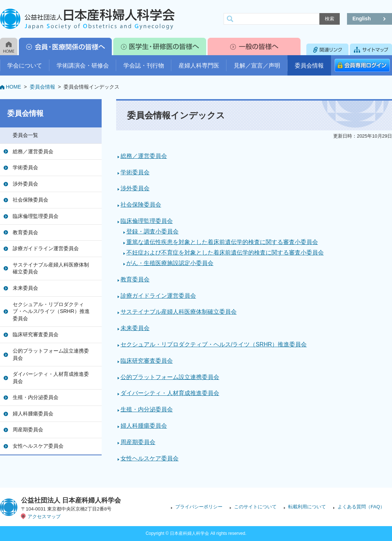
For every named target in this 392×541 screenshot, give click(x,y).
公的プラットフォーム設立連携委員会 (51, 354)
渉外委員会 (25, 184)
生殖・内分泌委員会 (36, 397)
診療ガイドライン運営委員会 (46, 248)
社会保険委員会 (30, 200)
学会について (25, 66)
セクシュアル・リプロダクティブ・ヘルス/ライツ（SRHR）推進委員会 (51, 311)
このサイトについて (255, 507)
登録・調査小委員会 (152, 231)
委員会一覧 (25, 135)
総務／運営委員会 (33, 151)
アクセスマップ (44, 516)
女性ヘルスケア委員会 (38, 446)
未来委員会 (25, 288)
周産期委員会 (28, 430)
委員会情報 (309, 66)
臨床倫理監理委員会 (36, 216)
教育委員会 (25, 232)
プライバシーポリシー (199, 507)
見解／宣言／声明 (257, 66)
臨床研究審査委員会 (36, 334)
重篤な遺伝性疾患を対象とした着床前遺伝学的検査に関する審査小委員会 (222, 242)
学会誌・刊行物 (144, 66)
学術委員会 (25, 167)
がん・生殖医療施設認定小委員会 (170, 263)
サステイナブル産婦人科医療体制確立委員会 (51, 268)
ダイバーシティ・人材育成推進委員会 (51, 378)
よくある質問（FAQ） (361, 507)
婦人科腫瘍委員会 (33, 414)
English (362, 19)
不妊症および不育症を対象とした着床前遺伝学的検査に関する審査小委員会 (225, 253)
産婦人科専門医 (199, 66)
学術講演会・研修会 (83, 66)
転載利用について (307, 507)
